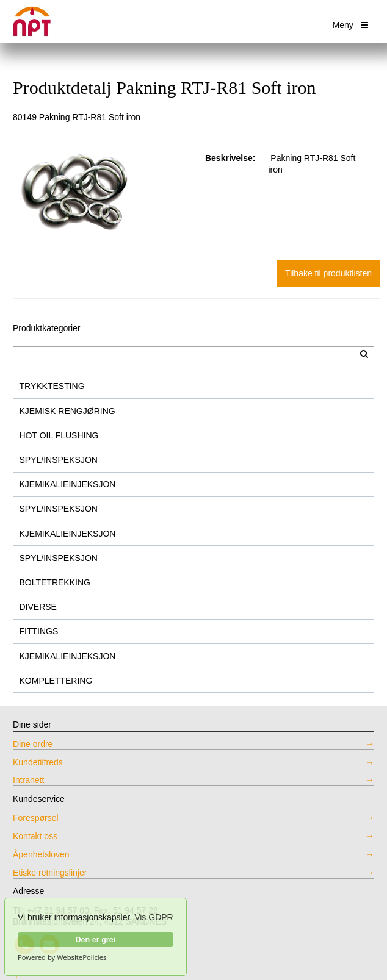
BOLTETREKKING (55, 582)
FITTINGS (39, 631)
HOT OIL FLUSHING (59, 435)
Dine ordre (33, 744)
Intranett (28, 780)
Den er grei (95, 940)
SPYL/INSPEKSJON (59, 460)
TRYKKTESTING (52, 386)
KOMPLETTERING (56, 681)
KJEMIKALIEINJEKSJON (68, 484)
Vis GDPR (154, 917)
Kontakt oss (35, 836)
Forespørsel (36, 818)
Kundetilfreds (38, 762)
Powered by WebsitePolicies (62, 957)
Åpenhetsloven (41, 854)
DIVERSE (38, 607)
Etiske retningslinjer (50, 873)
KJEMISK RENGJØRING (67, 411)
